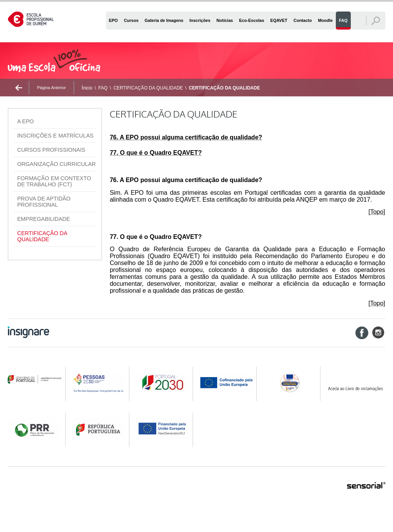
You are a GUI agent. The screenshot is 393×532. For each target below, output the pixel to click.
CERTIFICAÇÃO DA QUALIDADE (148, 88)
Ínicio (87, 88)
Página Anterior (51, 88)
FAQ (103, 88)
